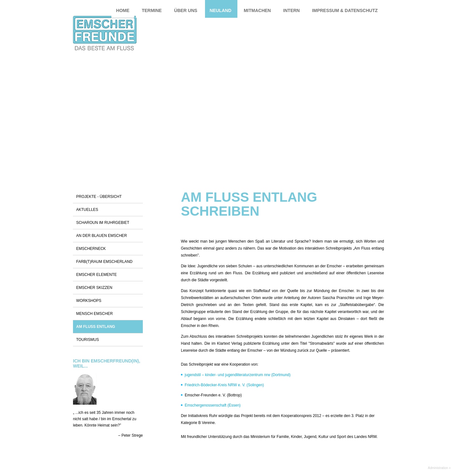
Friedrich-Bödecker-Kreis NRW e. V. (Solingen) (224, 385)
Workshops (89, 301)
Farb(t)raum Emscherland (104, 262)
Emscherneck (91, 249)
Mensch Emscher (94, 314)
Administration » (439, 468)
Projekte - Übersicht (99, 197)
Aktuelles (87, 210)
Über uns (186, 10)
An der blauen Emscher (102, 236)
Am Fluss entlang (96, 327)
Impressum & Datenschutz (345, 10)
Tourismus (88, 340)
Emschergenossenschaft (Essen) (213, 405)
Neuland (221, 10)
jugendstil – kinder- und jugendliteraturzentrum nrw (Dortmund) (238, 375)
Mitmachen (257, 10)
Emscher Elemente (96, 275)
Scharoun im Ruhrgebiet (103, 223)
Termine (152, 10)
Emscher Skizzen (94, 288)
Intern (291, 10)
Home (123, 10)
